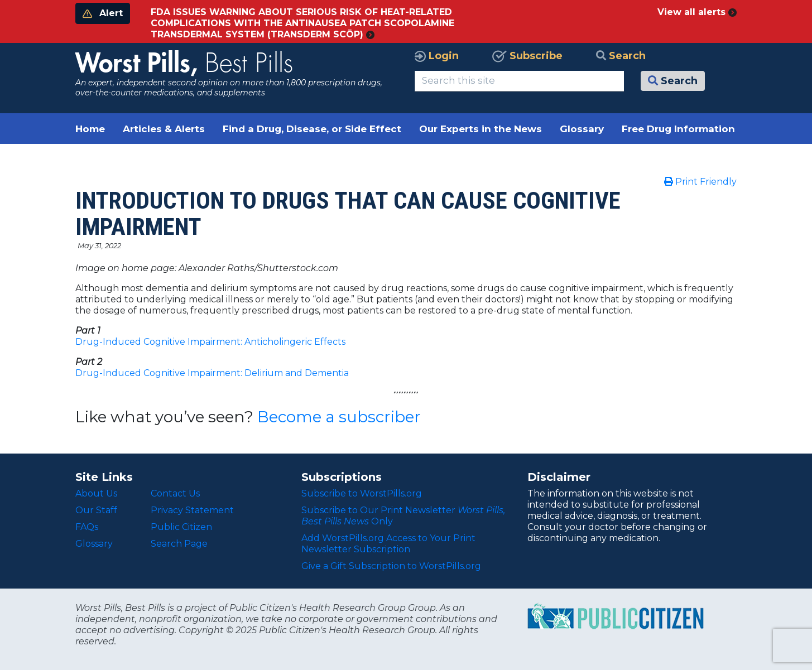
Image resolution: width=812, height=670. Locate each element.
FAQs (87, 527)
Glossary (582, 129)
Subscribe (527, 56)
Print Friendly (700, 182)
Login (437, 56)
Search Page (179, 544)
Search (621, 56)
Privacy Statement (192, 510)
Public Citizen (181, 527)
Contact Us (175, 493)
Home (90, 129)
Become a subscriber (339, 417)
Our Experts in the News (481, 129)
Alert (103, 13)
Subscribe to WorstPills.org (362, 493)
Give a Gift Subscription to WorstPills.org (391, 566)
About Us (96, 493)
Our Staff (96, 510)
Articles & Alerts (164, 129)
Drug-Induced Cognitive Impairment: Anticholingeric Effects (210, 342)
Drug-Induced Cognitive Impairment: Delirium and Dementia (212, 373)
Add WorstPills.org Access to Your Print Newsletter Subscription (388, 544)
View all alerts (697, 12)
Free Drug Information (678, 129)
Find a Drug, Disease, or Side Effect (312, 129)
